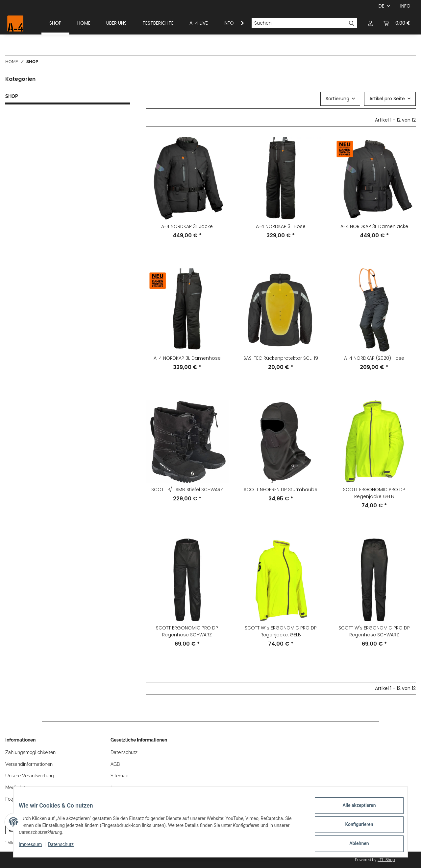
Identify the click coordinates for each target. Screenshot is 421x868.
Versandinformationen (29, 764)
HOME (84, 23)
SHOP (12, 96)
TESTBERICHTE (158, 23)
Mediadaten (18, 788)
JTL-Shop (386, 860)
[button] (370, 23)
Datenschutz (66, 848)
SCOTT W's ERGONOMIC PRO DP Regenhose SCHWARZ (374, 631)
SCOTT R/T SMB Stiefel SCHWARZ (187, 490)
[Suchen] (299, 23)
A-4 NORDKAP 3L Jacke (187, 226)
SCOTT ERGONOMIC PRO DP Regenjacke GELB (374, 493)
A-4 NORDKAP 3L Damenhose (187, 358)
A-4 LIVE (199, 23)
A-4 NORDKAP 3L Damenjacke (374, 226)
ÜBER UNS (116, 23)
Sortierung (337, 99)
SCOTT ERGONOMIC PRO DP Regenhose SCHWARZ (187, 631)
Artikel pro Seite (387, 99)
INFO (405, 6)
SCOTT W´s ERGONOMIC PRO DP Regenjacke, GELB (281, 631)
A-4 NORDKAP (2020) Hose (374, 358)
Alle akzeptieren (354, 811)
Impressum (36, 848)
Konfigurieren (354, 828)
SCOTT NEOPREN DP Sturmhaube (281, 490)
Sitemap (120, 776)
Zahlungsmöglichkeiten (30, 752)
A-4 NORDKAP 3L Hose (281, 226)
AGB (115, 764)
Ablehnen (354, 845)
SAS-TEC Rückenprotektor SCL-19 (281, 358)
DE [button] (381, 6)
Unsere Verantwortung (30, 776)
